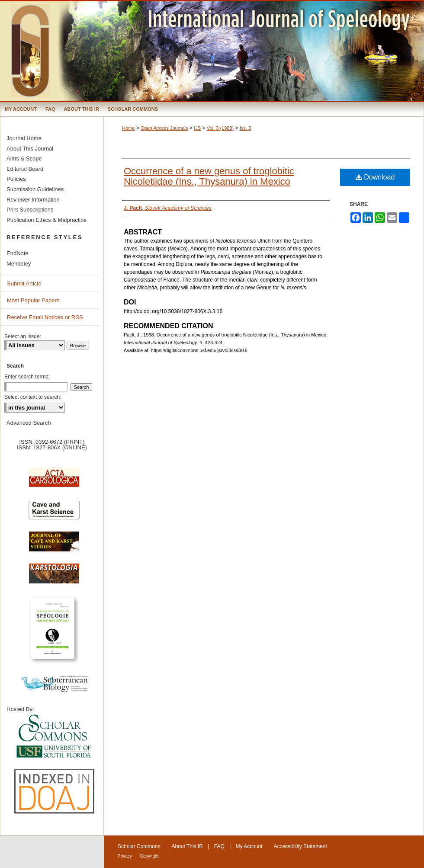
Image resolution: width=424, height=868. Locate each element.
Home (128, 128)
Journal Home (24, 138)
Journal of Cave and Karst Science (54, 546)
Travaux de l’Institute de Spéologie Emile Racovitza (54, 633)
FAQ (219, 846)
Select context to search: (33, 397)
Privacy (125, 856)
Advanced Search (29, 423)
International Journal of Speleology (212, 51)
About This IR (187, 846)
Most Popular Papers (33, 300)
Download (375, 177)
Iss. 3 (245, 128)
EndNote (18, 253)
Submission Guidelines (35, 189)
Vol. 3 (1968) (220, 128)
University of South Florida (54, 737)
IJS (197, 128)
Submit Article (24, 283)
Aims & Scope (24, 159)
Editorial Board (25, 169)
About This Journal (30, 149)
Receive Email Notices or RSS (45, 317)
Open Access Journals (164, 128)
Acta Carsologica (54, 482)
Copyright (149, 856)
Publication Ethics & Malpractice (47, 220)
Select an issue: (23, 336)
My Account (249, 846)
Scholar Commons (139, 846)
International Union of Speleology (400, 854)
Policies (16, 179)
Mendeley (19, 264)
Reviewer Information (33, 200)
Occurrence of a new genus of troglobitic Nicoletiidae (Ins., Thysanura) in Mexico (209, 176)
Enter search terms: (27, 377)
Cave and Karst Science (54, 514)
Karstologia (54, 578)
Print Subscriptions (30, 210)
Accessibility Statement (300, 846)
